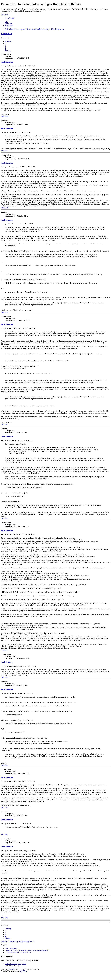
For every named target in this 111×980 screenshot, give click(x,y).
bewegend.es (22, 964)
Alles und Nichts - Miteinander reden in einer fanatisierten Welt (27, 950)
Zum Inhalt (5, 15)
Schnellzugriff (10, 18)
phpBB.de (24, 971)
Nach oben (4, 116)
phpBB (11, 969)
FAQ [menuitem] (7, 22)
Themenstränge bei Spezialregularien (18, 952)
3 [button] (5, 47)
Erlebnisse (6, 33)
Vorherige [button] (8, 41)
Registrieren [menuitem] (9, 26)
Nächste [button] (8, 51)
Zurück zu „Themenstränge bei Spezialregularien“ (17, 942)
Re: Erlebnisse (7, 62)
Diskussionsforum (11, 949)
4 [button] (5, 49)
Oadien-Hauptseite (11, 964)
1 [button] (5, 43)
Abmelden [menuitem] (8, 24)
